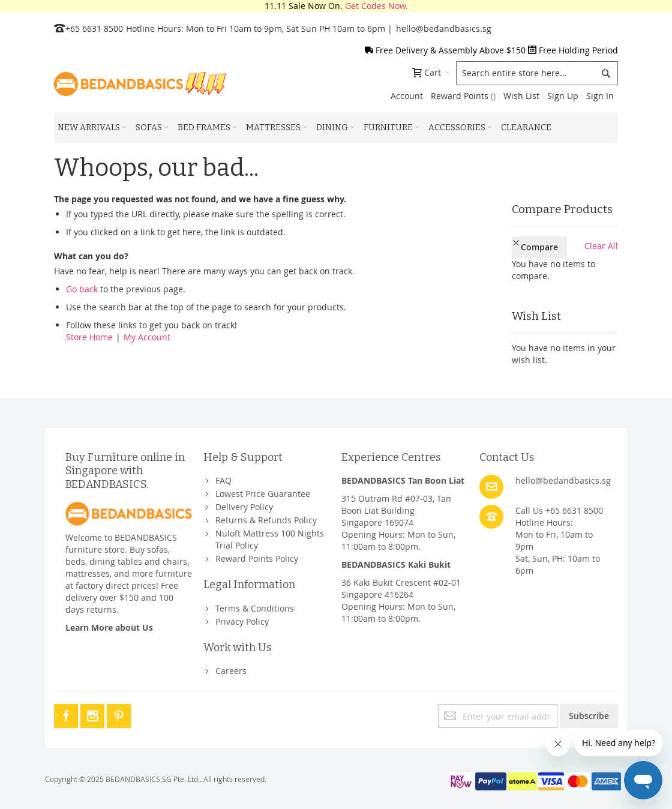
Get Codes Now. (376, 6)
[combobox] (537, 73)
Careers (231, 671)
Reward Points (463, 96)
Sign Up (563, 96)
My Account (147, 337)
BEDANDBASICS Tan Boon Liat (403, 480)
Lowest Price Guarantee (263, 494)
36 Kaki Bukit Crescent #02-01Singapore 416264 (401, 588)
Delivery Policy (244, 507)
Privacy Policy (242, 621)
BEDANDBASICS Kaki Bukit (396, 564)
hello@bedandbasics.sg (444, 29)
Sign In (600, 96)
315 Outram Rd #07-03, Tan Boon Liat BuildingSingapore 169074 (396, 510)
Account (407, 96)
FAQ (223, 480)
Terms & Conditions (255, 608)
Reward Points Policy (257, 558)
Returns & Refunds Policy (266, 520)
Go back (82, 289)
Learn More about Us (109, 627)
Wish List (521, 96)
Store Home (89, 337)
